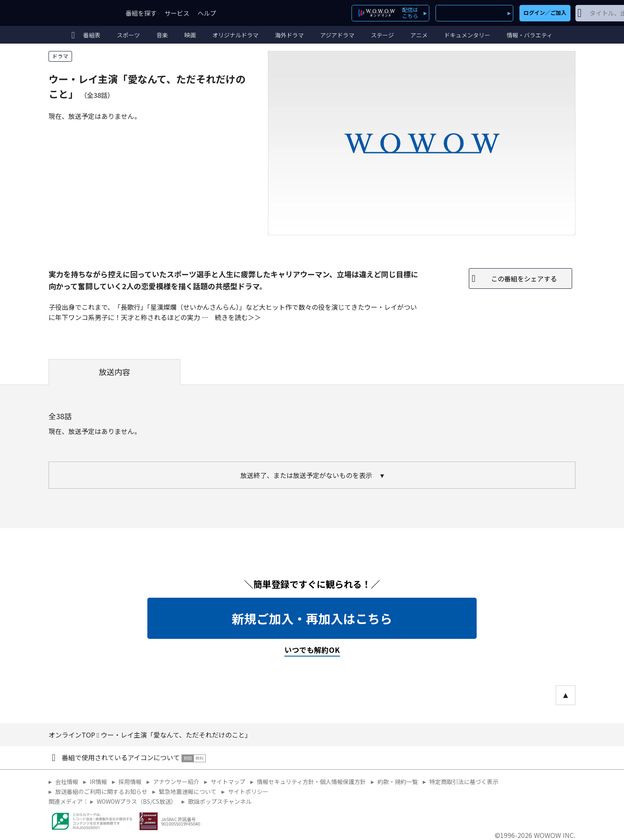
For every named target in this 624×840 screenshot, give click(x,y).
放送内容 (114, 372)
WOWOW (79, 13)
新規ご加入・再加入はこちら (312, 618)
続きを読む (231, 317)
